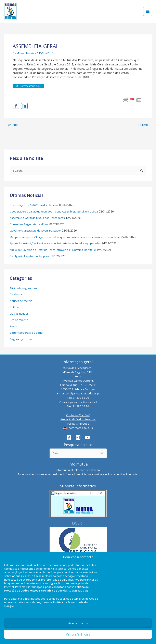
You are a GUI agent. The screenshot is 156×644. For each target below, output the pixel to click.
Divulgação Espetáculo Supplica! (31, 256)
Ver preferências (78, 634)
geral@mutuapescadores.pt (82, 393)
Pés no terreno (20, 320)
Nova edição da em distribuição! (36, 205)
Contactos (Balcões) (78, 415)
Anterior (12, 125)
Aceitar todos (78, 623)
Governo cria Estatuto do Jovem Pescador (37, 231)
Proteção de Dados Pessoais (78, 419)
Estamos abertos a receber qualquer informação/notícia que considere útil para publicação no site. (78, 474)
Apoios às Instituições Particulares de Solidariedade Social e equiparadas (57, 244)
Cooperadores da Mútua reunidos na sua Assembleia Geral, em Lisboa (56, 212)
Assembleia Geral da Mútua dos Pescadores (39, 218)
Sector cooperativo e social (28, 333)
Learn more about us (80, 428)
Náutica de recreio (22, 301)
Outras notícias (20, 314)
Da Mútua (19, 53)
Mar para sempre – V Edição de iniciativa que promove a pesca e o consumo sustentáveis (69, 237)
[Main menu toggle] (148, 12)
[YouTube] (87, 437)
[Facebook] (69, 437)
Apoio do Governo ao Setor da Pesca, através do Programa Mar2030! (56, 250)
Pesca (14, 327)
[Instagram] (78, 437)
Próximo (144, 125)
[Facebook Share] (16, 106)
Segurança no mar (22, 339)
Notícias (33, 53)
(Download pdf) (78, 591)
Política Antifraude (78, 423)
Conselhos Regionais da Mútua (30, 225)
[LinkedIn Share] (24, 106)
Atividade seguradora (24, 288)
